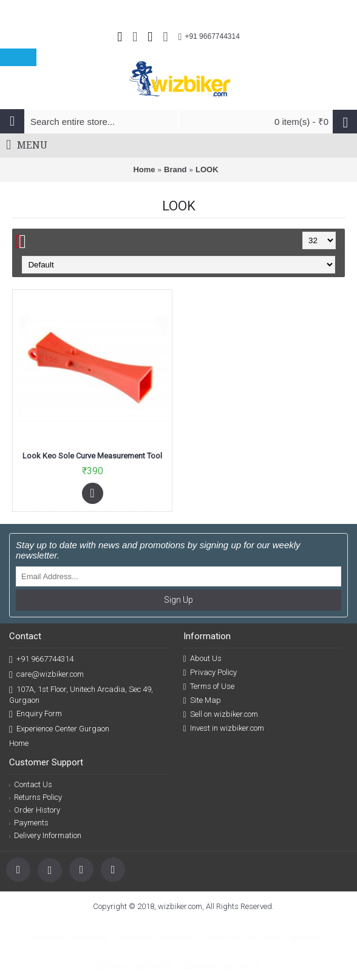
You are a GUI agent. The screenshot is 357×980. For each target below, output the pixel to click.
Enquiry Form (36, 714)
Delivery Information (45, 835)
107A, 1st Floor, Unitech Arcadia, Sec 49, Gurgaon (81, 694)
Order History (35, 810)
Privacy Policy (210, 673)
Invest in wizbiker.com (224, 728)
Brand (175, 169)
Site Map (202, 700)
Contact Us (31, 784)
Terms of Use (209, 686)
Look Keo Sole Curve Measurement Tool (92, 456)
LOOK (207, 169)
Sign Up (178, 600)
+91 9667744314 (41, 659)
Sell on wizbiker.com (221, 714)
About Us (202, 659)
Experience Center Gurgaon (59, 729)
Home (144, 169)
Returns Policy (36, 797)
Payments (29, 823)
